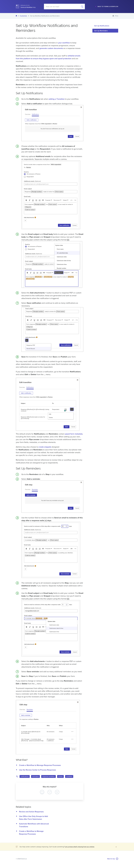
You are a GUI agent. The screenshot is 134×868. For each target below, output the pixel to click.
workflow (69, 776)
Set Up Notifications (102, 26)
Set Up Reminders (101, 31)
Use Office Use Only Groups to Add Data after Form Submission (33, 818)
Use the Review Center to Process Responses (38, 770)
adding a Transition (57, 99)
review (60, 776)
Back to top (113, 859)
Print (117, 16)
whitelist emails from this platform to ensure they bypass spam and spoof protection (48, 57)
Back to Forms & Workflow (108, 7)
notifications (25, 776)
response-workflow (48, 776)
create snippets (45, 447)
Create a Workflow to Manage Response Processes (40, 765)
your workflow (64, 43)
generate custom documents (51, 48)
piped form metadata (74, 434)
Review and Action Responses (31, 812)
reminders (35, 776)
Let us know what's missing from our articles (80, 847)
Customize (24, 16)
